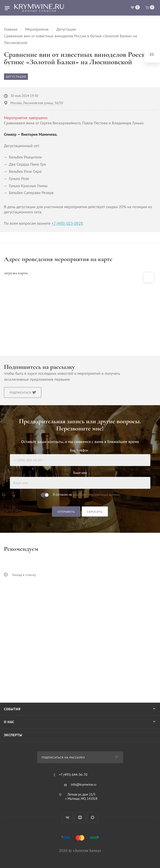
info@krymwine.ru (84, 785)
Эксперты (13, 735)
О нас (9, 722)
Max (93, 817)
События (12, 709)
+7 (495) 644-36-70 (73, 775)
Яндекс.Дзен (80, 817)
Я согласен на (86, 495)
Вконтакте (67, 817)
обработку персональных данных (96, 495)
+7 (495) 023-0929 (67, 223)
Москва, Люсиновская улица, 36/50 (37, 103)
